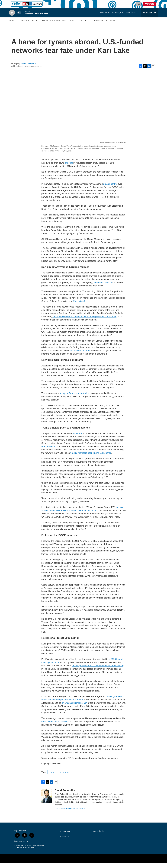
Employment (65, 836)
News (12, 25)
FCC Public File (98, 836)
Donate (152, 6)
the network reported (80, 355)
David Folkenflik (28, 69)
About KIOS (68, 25)
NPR (52, 777)
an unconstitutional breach (74, 708)
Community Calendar (104, 25)
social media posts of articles (55, 726)
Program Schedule (30, 25)
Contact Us (65, 841)
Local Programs (51, 25)
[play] (12, 18)
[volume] (19, 18)
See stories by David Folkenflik (70, 813)
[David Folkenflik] (47, 801)
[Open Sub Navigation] (16, 25)
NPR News (65, 777)
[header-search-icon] (140, 6)
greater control (110, 189)
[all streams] (149, 17)
